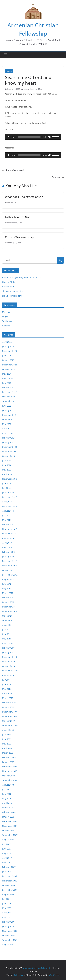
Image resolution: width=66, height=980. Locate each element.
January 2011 (8, 652)
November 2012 (10, 566)
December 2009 (9, 712)
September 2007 (10, 835)
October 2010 (8, 666)
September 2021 (10, 419)
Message (9, 71)
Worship (6, 326)
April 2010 (7, 693)
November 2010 (10, 662)
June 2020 (7, 465)
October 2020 (8, 456)
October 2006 (8, 885)
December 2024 (9, 365)
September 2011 (10, 620)
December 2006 (9, 876)
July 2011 (6, 630)
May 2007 (7, 853)
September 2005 (10, 940)
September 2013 (10, 534)
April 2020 (7, 474)
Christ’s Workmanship (19, 237)
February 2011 (9, 648)
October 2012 (8, 570)
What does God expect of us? (24, 197)
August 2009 (8, 730)
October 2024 (8, 369)
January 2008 (8, 817)
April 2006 (7, 913)
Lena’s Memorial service (13, 296)
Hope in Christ (9, 282)
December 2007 (9, 821)
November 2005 (10, 931)
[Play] (9, 137)
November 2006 (10, 881)
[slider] (29, 137)
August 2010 (8, 675)
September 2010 (10, 671)
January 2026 (8, 346)
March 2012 (8, 593)
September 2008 (10, 780)
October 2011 (8, 616)
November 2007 (10, 826)
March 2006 (8, 917)
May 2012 (7, 588)
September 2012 (10, 575)
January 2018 (8, 493)
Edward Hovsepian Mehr (33, 89)
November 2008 (10, 771)
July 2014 (6, 515)
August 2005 (8, 945)
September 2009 (10, 725)
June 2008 (7, 794)
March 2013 (8, 547)
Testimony (7, 321)
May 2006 (7, 908)
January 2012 (8, 602)
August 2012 (8, 579)
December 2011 (9, 607)
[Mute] (50, 137)
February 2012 (9, 598)
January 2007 (8, 872)
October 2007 (8, 830)
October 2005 (8, 936)
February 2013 (9, 552)
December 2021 (9, 415)
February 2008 (9, 812)
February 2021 (9, 438)
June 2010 (7, 684)
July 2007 (6, 844)
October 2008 (8, 776)
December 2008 (9, 767)
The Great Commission (13, 291)
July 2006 (6, 899)
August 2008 (8, 785)
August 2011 (8, 625)
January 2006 (8, 926)
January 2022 (8, 410)
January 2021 (8, 442)
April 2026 (7, 342)
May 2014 (7, 520)
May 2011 (7, 639)
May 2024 (7, 374)
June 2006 (7, 904)
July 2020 (6, 461)
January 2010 (8, 707)
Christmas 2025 (9, 287)
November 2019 (10, 479)
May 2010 (7, 689)
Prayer (5, 317)
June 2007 (7, 849)
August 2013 (8, 538)
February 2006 (9, 922)
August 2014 (8, 511)
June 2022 (7, 406)
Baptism (58, 177)
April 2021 (7, 429)
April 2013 (7, 543)
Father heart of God (18, 217)
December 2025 (9, 351)
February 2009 (9, 757)
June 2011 (7, 634)
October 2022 (8, 397)
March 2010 (8, 698)
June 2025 (7, 356)
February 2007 (9, 867)
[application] (33, 137)
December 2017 (9, 497)
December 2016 (9, 506)
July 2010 (6, 680)
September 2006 (10, 890)
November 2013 (10, 529)
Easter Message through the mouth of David (23, 278)
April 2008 (7, 803)
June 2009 (7, 739)
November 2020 (10, 451)
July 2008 (6, 789)
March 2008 (8, 808)
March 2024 (8, 378)
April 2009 (7, 748)
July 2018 (6, 488)
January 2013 (8, 556)
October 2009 (8, 721)
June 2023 (7, 383)
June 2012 (7, 584)
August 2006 (8, 894)
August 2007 (8, 840)
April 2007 (7, 858)
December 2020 (9, 447)
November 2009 (10, 716)
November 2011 (10, 611)
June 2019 (7, 483)
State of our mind (13, 170)
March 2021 (8, 433)
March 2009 (8, 753)
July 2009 (6, 735)
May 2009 (7, 744)
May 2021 (7, 424)
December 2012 (9, 561)
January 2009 (8, 762)
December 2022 (9, 392)
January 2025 (8, 360)
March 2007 (8, 862)
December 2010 (9, 657)
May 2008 (7, 799)
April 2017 (7, 502)
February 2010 (9, 703)
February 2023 (9, 388)
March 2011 (8, 643)
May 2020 (7, 470)
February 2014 (9, 525)
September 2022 (10, 401)
